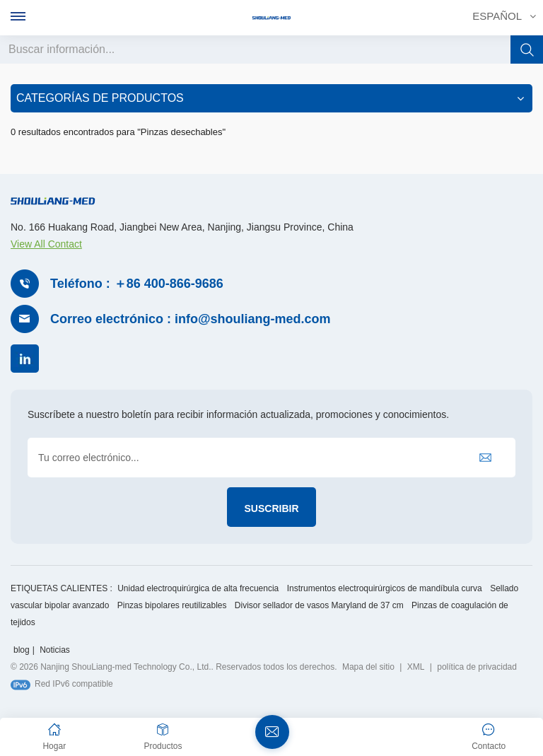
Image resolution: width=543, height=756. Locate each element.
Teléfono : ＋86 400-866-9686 (137, 282)
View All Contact (46, 243)
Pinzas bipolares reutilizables (172, 604)
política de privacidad (477, 665)
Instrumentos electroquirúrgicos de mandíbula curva (385, 587)
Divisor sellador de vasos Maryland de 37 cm (319, 604)
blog (22, 649)
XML (416, 665)
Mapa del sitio (368, 665)
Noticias (55, 649)
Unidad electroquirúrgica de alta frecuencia (198, 587)
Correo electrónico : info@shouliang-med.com (191, 318)
